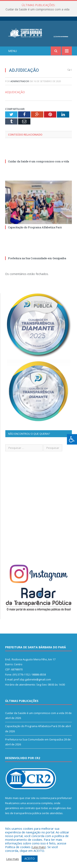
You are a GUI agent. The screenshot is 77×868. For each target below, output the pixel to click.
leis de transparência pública (23, 813)
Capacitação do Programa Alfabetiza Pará (35, 227)
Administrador (20, 81)
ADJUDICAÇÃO (15, 92)
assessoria (33, 803)
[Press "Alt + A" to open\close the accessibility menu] (72, 439)
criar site (30, 798)
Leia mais (39, 847)
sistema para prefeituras (56, 798)
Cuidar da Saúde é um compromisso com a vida (37, 9)
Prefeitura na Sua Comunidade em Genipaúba (37, 258)
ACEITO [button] (30, 858)
